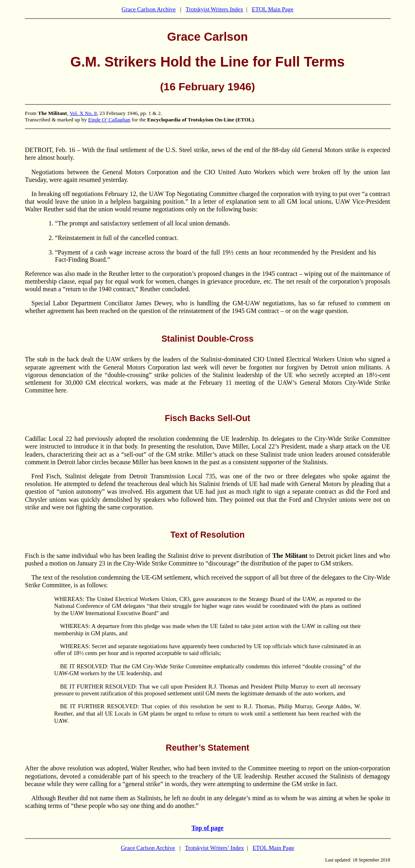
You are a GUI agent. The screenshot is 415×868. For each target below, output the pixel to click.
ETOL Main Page (273, 9)
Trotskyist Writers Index (215, 9)
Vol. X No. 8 (83, 113)
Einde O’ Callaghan (109, 120)
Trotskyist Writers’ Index (215, 848)
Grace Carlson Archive (149, 9)
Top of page (207, 828)
